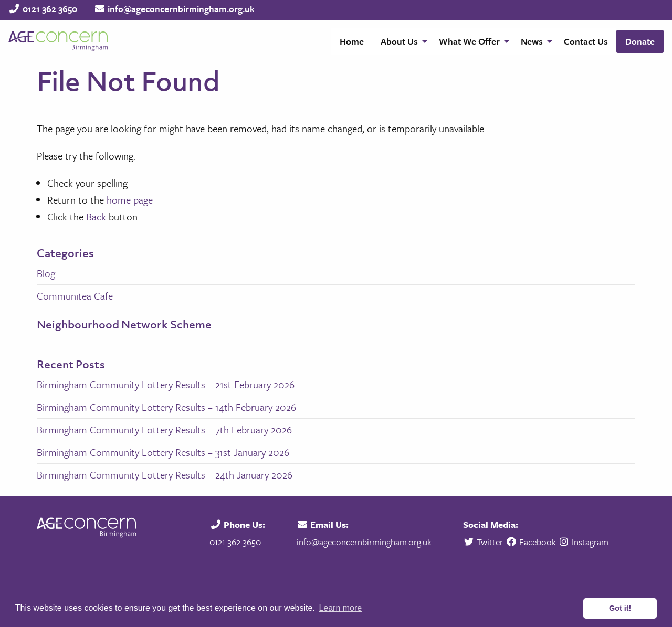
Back (96, 216)
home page (130, 200)
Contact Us (586, 41)
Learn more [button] (340, 608)
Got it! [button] (620, 608)
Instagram (584, 542)
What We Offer (469, 41)
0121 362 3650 (50, 9)
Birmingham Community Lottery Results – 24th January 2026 (165, 475)
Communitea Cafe (75, 296)
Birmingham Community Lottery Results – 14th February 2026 (166, 407)
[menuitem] (352, 41)
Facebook (531, 542)
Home (352, 41)
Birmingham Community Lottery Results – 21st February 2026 (166, 384)
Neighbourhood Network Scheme (124, 325)
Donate (640, 41)
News (532, 41)
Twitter (484, 542)
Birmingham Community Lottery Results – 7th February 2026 (164, 429)
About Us (399, 41)
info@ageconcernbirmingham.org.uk (181, 9)
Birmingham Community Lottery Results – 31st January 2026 (163, 452)
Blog (46, 273)
